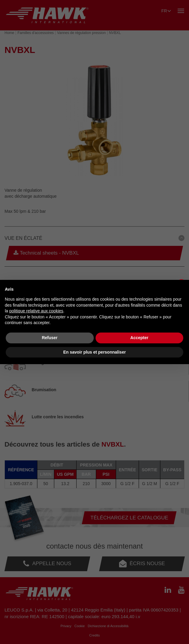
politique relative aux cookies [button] (36, 311)
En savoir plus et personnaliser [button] (95, 352)
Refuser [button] (50, 338)
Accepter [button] (139, 338)
